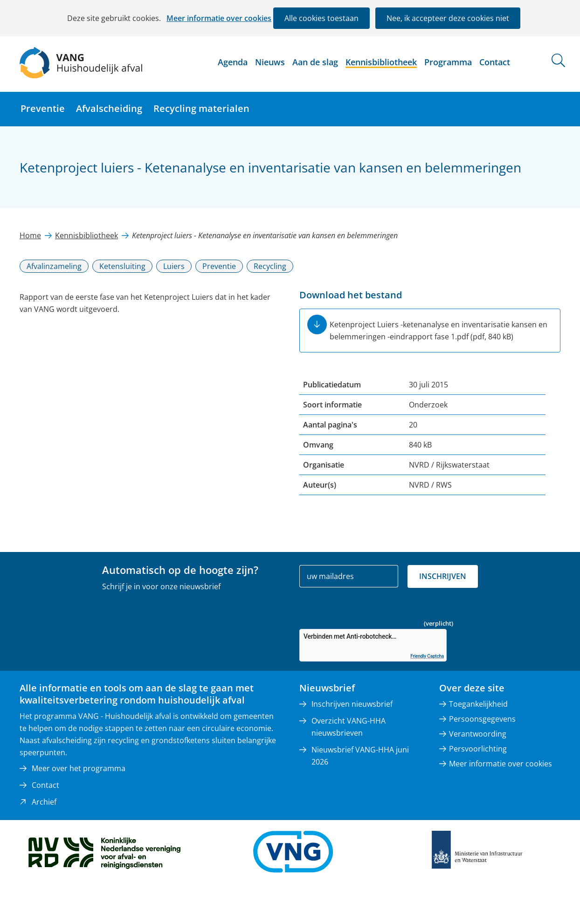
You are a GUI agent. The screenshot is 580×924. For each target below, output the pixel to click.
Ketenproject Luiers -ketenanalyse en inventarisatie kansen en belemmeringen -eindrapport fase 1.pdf (438, 331)
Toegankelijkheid (478, 704)
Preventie (43, 108)
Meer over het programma (79, 768)
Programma (448, 62)
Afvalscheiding (109, 108)
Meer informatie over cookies (219, 18)
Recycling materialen (201, 108)
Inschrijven (443, 576)
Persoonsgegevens (482, 719)
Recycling (270, 266)
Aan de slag (315, 62)
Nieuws (270, 62)
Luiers (174, 266)
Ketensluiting (122, 266)
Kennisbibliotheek (381, 62)
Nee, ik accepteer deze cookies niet (448, 18)
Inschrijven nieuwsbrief (352, 704)
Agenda (233, 62)
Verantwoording (478, 734)
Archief (44, 802)
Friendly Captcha (427, 656)
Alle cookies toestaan (321, 18)
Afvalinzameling (54, 266)
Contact (495, 62)
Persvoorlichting (478, 749)
